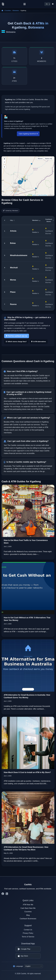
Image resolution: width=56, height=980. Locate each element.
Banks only (49, 158)
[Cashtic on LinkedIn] (7, 893)
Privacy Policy (28, 933)
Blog (28, 915)
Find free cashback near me (17, 336)
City (12, 220)
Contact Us (28, 929)
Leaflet (33, 195)
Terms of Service (28, 936)
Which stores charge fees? (16, 341)
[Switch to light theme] (53, 4)
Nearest (40, 158)
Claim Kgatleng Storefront (28, 134)
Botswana (16, 11)
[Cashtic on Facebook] (3, 893)
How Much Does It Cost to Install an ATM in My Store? (27, 772)
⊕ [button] (4, 167)
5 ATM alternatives (39, 341)
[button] (4, 159)
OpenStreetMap (43, 195)
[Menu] (25, 4)
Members (36, 220)
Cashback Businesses (28, 918)
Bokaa (13, 243)
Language (18, 966)
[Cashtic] (3, 4)
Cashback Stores (50, 220)
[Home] (2, 11)
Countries (8, 11)
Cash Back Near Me (28, 908)
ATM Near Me (28, 904)
